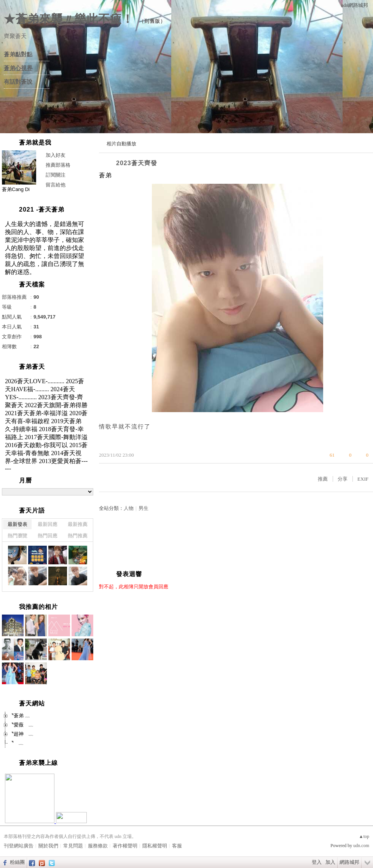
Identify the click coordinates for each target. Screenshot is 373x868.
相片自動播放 (121, 144)
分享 (343, 479)
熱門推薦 (78, 536)
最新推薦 (78, 524)
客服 (177, 846)
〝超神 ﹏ (21, 734)
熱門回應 (48, 536)
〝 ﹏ (16, 743)
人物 (129, 508)
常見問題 (73, 846)
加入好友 (56, 155)
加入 (330, 862)
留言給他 (56, 185)
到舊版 (152, 21)
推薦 (323, 479)
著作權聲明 (125, 846)
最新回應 (48, 524)
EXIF (363, 479)
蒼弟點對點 (18, 54)
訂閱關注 (56, 175)
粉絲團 (17, 862)
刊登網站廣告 (19, 846)
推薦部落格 (58, 165)
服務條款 (98, 846)
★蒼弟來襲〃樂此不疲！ (69, 19)
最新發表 (18, 524)
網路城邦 (349, 862)
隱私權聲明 (155, 846)
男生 (143, 508)
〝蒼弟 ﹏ (19, 716)
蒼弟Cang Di (16, 189)
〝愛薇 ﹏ (21, 725)
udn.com (361, 846)
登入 (317, 862)
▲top (364, 836)
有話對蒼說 (18, 82)
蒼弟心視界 (18, 68)
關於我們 (48, 846)
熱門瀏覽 (18, 536)
